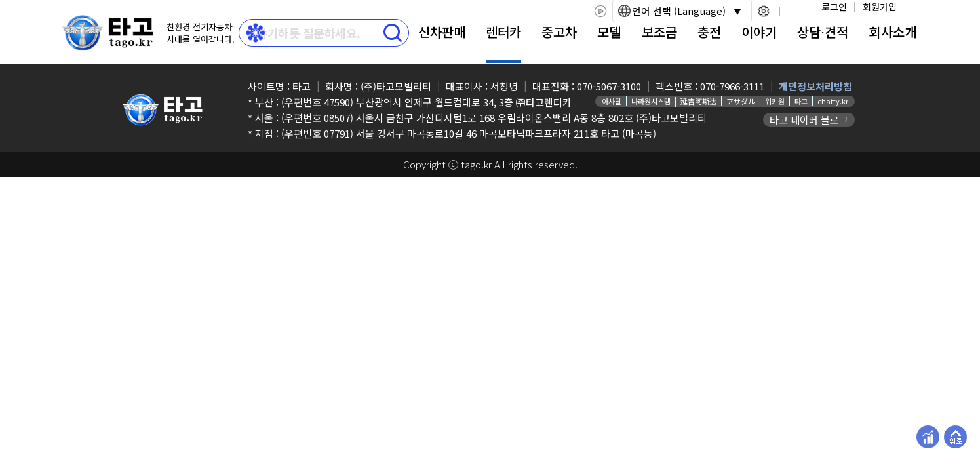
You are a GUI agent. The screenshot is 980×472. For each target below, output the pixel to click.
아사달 (612, 101)
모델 (609, 32)
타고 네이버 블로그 (809, 120)
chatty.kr (833, 101)
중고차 (559, 32)
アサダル (741, 101)
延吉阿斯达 (698, 101)
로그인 (834, 7)
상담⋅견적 (823, 32)
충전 (709, 32)
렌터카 (503, 32)
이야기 (759, 32)
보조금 (659, 32)
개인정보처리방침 (815, 86)
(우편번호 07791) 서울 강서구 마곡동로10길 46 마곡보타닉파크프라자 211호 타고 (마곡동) (469, 133)
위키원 (775, 101)
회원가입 (880, 7)
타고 (801, 101)
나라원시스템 (651, 101)
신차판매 (442, 32)
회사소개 (893, 32)
